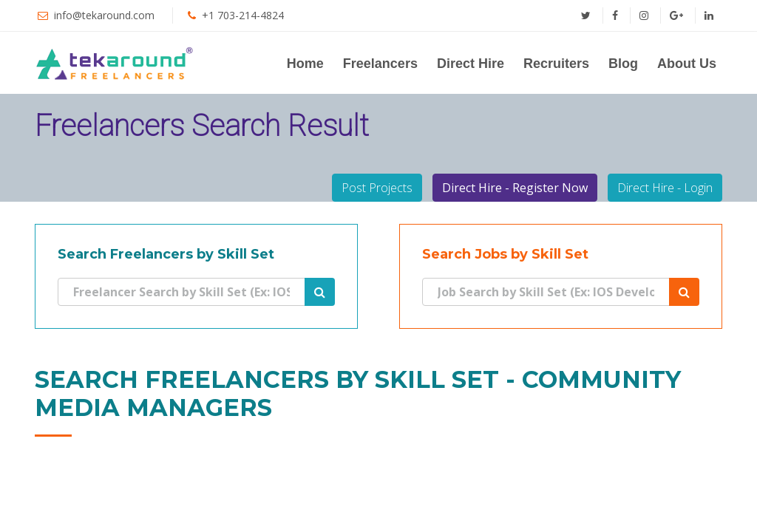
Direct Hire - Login (665, 188)
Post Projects (377, 188)
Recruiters (556, 64)
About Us (687, 64)
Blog (623, 64)
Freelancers (380, 64)
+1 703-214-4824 (243, 15)
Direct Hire (471, 64)
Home (305, 64)
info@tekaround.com (104, 15)
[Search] (181, 292)
